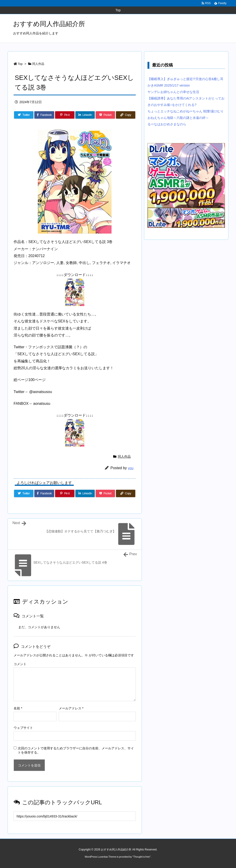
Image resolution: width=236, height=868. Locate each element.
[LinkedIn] (85, 115)
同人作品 (38, 64)
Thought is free (141, 857)
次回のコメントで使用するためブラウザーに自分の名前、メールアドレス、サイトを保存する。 (76, 750)
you (131, 468)
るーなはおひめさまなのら (167, 124)
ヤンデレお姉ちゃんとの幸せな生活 (173, 92)
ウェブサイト (23, 728)
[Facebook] (44, 115)
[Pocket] (105, 115)
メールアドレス (71, 708)
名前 (18, 708)
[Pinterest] (65, 115)
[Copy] (126, 115)
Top (20, 64)
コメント (20, 664)
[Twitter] (24, 115)
